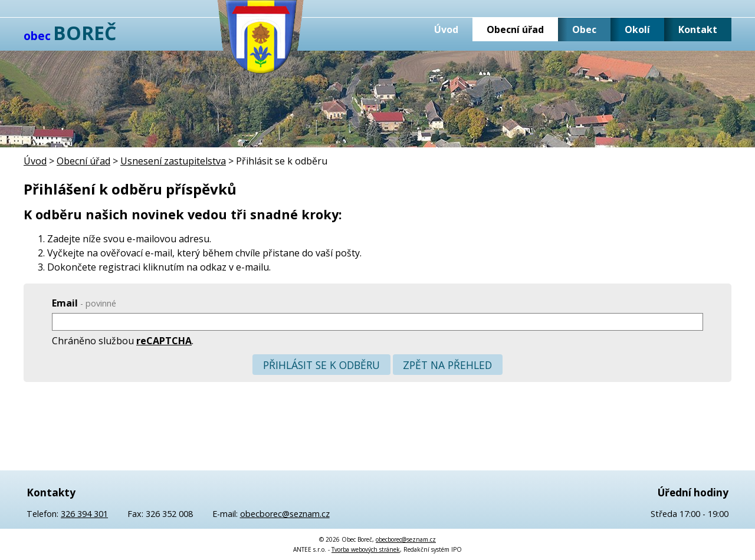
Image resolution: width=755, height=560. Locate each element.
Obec (584, 29)
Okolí (637, 29)
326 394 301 (84, 514)
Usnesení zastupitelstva (173, 161)
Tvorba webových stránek (366, 549)
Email (84, 303)
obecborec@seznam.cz (285, 514)
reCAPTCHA (164, 341)
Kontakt (698, 29)
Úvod (446, 29)
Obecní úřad (515, 29)
